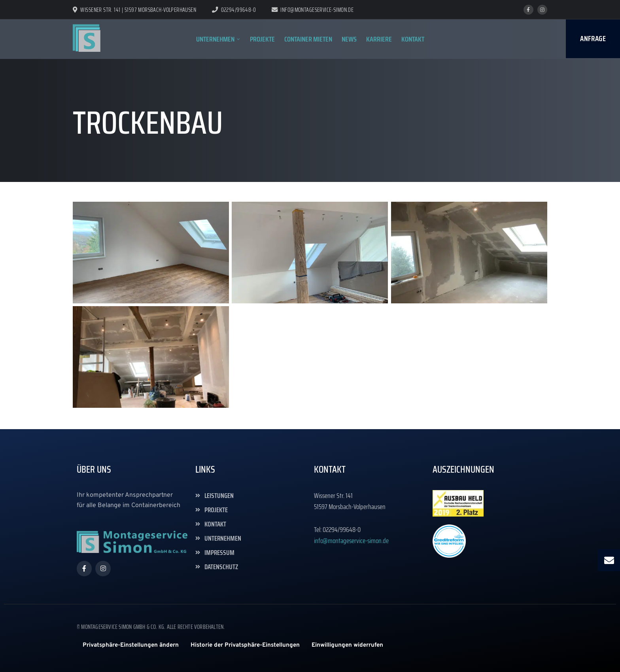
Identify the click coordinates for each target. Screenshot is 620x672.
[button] (131, 645)
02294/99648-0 (238, 10)
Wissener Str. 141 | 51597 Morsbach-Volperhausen (134, 10)
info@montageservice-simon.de (313, 10)
